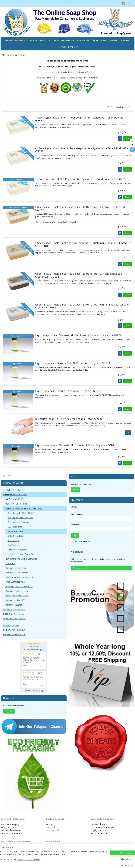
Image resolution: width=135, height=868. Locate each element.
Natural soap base (15, 531)
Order (127, 138)
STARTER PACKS (83, 41)
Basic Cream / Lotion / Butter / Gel (20, 554)
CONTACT (74, 47)
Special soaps (14, 541)
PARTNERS (125, 41)
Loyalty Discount (98, 830)
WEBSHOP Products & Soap (15, 495)
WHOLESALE (20, 41)
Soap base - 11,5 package (19, 522)
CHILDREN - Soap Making (14, 614)
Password (75, 524)
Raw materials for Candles (17, 573)
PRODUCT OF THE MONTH (64, 41)
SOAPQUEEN (62, 47)
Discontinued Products (17, 550)
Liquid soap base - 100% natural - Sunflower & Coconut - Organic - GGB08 (78, 335)
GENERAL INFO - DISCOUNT (15, 630)
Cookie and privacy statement (39, 862)
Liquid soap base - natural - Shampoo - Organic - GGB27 (68, 391)
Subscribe (9, 711)
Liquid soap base (15, 527)
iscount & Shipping (11, 824)
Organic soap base (16, 536)
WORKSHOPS (113, 41)
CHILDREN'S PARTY (99, 41)
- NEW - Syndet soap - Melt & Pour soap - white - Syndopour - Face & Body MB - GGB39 (82, 150)
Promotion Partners (100, 833)
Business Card (52, 830)
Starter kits (10, 564)
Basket (75, 490)
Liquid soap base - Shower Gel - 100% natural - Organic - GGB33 (73, 363)
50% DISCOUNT (45, 41)
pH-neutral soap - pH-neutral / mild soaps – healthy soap (69, 419)
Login (75, 535)
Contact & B (7, 833)
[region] (49, 859)
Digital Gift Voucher (14, 605)
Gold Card (50, 827)
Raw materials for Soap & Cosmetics (21, 559)
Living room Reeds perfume (17, 596)
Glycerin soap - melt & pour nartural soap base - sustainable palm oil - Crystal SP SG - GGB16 (83, 245)
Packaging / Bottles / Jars (17, 591)
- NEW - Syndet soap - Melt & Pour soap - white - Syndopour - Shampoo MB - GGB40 (80, 119)
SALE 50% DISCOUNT (15, 499)
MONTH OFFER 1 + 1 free (16, 504)
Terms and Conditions (11, 830)
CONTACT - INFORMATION (14, 635)
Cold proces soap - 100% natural (19, 577)
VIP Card (50, 824)
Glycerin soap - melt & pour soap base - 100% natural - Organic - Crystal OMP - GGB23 (82, 208)
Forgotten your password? (81, 542)
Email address (77, 514)
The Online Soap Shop (13, 490)
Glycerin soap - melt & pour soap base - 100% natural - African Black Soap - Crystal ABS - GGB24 (79, 275)
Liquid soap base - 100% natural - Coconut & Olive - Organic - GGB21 (75, 445)
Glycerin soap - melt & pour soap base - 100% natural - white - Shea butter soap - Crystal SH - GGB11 (83, 306)
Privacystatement (9, 827)
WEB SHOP (9, 41)
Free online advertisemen (102, 827)
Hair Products (13, 545)
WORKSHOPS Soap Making (15, 619)
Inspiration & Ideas (11, 625)
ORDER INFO (32, 41)
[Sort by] (123, 107)
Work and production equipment (19, 586)
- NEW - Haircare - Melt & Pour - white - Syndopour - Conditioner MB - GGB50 (80, 179)
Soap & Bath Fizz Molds (16, 582)
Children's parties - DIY (15, 600)
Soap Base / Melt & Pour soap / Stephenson (24, 508)
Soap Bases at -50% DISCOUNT (21, 513)
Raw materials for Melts (16, 568)
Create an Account (80, 568)
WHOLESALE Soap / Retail (14, 609)
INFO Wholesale (98, 824)
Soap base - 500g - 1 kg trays (20, 518)
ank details (17, 833)
